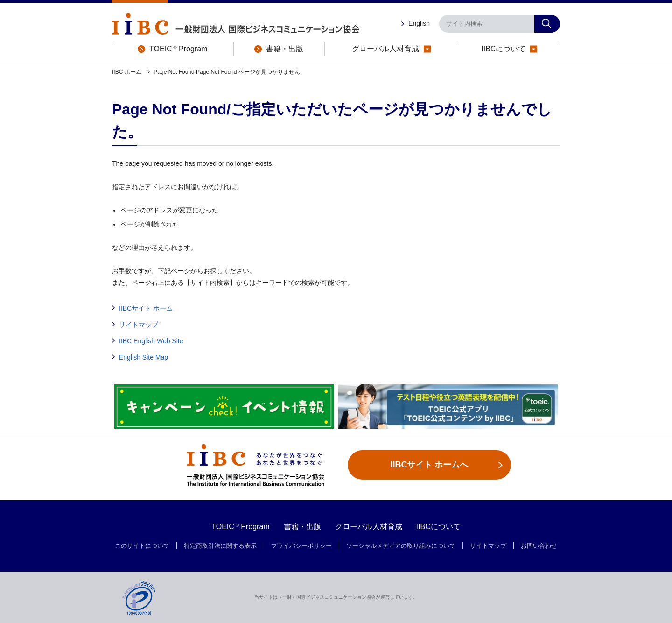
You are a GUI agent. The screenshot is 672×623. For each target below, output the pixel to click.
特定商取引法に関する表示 (220, 546)
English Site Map (143, 357)
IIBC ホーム (127, 72)
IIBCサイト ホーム (146, 308)
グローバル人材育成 (369, 527)
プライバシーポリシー (301, 546)
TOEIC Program (240, 527)
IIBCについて (438, 527)
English (419, 23)
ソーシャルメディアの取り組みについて (401, 546)
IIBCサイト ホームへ (429, 465)
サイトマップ (139, 325)
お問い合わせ (539, 546)
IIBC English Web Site (151, 341)
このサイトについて (142, 546)
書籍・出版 (302, 527)
